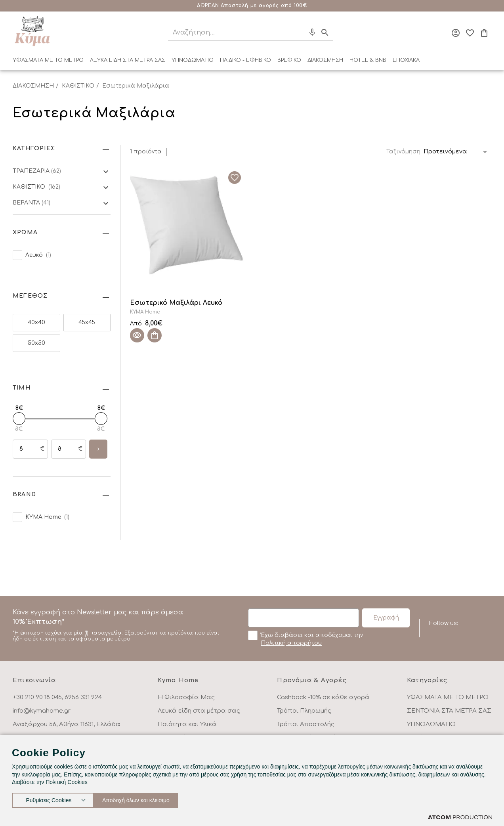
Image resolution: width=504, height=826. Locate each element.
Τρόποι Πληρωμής (304, 711)
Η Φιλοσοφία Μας (186, 697)
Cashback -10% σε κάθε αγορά (323, 697)
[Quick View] (137, 335)
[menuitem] (48, 62)
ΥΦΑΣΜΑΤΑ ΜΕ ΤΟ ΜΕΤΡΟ (48, 60)
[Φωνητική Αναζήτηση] (312, 33)
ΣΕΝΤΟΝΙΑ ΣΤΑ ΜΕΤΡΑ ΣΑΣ (449, 711)
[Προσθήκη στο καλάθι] (155, 335)
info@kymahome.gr (42, 711)
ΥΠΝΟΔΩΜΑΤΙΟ (193, 60)
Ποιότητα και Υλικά (187, 724)
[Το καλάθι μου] (484, 33)
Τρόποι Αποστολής (306, 724)
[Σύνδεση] (456, 33)
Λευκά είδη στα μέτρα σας (199, 711)
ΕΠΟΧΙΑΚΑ (406, 60)
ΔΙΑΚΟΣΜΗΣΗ (325, 60)
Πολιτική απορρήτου (291, 643)
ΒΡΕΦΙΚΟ (289, 60)
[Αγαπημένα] (470, 33)
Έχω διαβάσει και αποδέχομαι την (305, 639)
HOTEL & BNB (368, 60)
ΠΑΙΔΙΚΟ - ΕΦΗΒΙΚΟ (245, 60)
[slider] (19, 419)
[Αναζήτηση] (229, 33)
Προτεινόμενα (445, 152)
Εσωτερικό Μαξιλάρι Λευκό (176, 303)
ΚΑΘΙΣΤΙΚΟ (78, 86)
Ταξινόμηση (403, 152)
